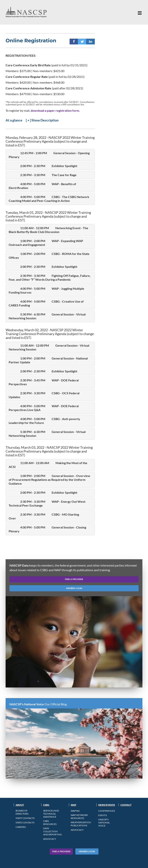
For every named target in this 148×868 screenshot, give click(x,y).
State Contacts (25, 823)
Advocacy (50, 839)
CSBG (46, 805)
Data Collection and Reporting (53, 831)
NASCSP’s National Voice (104, 823)
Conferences (107, 811)
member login (74, 588)
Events (103, 815)
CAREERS (21, 827)
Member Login (87, 851)
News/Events (107, 805)
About (20, 805)
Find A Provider (61, 851)
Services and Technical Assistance (51, 814)
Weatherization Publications (81, 824)
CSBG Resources (50, 823)
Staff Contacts (25, 818)
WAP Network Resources (79, 817)
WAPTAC (75, 811)
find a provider (74, 579)
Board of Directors (22, 812)
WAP (74, 805)
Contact (126, 805)
